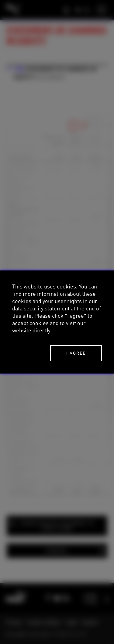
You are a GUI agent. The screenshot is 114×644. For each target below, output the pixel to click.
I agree (76, 353)
